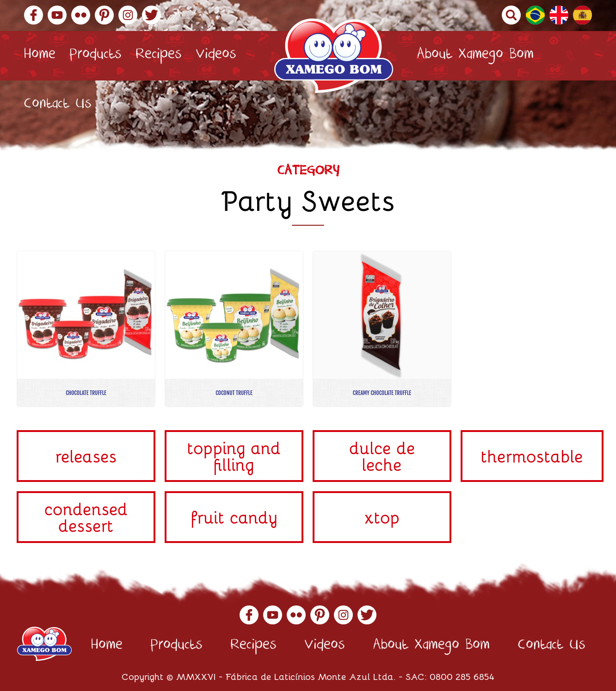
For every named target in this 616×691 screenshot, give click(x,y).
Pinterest (104, 15)
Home (40, 56)
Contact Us (58, 105)
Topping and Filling (234, 456)
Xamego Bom (334, 56)
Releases (86, 456)
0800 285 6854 (462, 676)
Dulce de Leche (382, 456)
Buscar (511, 15)
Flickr (81, 15)
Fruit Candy (234, 517)
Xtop (382, 517)
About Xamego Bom (475, 56)
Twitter (151, 15)
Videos (216, 56)
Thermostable (532, 456)
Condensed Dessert (86, 517)
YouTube (57, 15)
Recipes (159, 56)
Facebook (34, 15)
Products (95, 56)
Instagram (128, 15)
